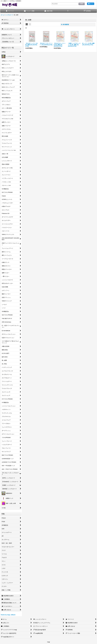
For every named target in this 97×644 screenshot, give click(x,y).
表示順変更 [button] (65, 25)
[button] (68, 11)
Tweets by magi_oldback (8, 615)
